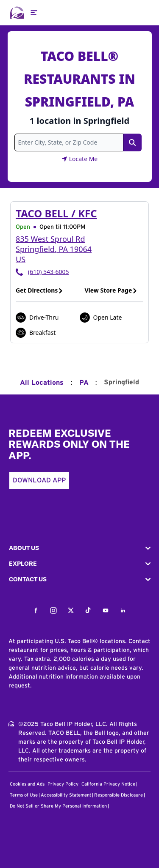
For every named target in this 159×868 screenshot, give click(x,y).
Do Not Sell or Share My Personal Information (58, 806)
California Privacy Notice (108, 784)
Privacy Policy (63, 784)
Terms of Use (24, 795)
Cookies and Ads (27, 784)
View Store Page (111, 290)
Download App (39, 480)
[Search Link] (132, 142)
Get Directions (39, 290)
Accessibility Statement (66, 795)
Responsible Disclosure (119, 795)
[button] (79, 548)
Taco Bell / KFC (56, 213)
